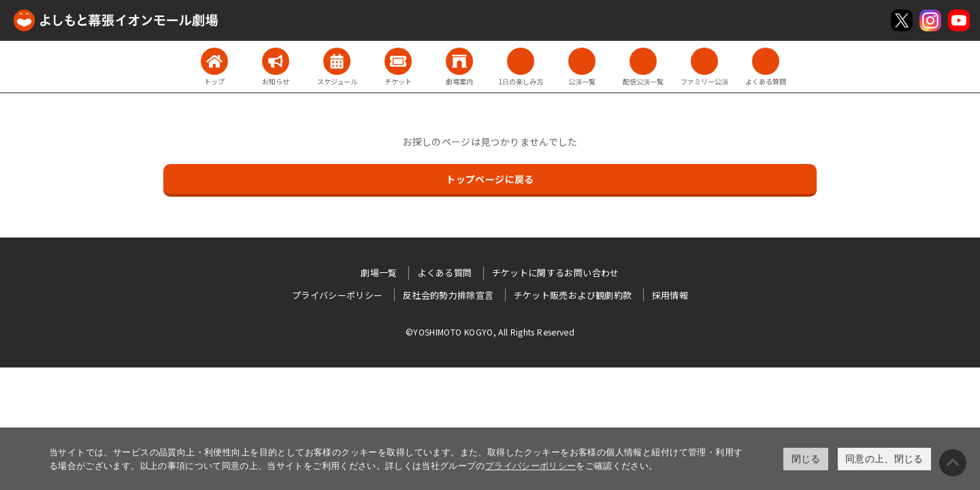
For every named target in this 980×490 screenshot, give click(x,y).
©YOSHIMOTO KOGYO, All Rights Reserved (490, 332)
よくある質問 (444, 273)
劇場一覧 (379, 273)
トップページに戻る (490, 179)
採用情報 (670, 295)
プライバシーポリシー (531, 466)
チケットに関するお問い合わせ (556, 273)
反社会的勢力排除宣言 (448, 295)
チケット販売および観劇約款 (573, 295)
